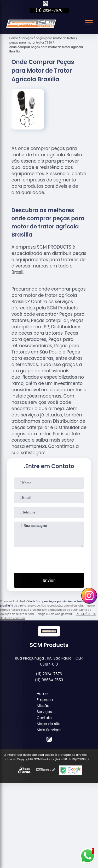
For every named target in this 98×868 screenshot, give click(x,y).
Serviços (44, 712)
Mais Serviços (49, 730)
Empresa (45, 700)
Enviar (49, 580)
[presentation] (49, 559)
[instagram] (45, 4)
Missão (43, 706)
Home (42, 694)
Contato (44, 718)
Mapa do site (48, 724)
